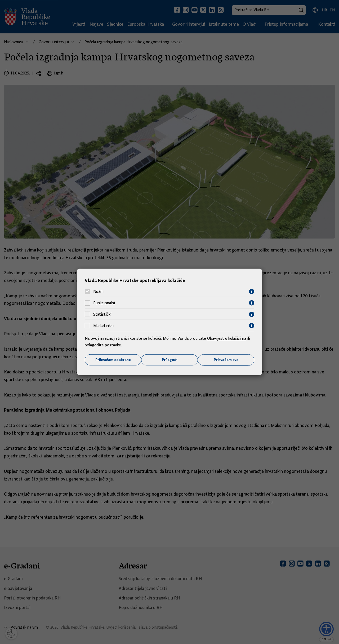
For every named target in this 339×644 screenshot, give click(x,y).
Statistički (102, 314)
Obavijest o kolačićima (227, 338)
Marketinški (103, 326)
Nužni (98, 292)
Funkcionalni (104, 303)
